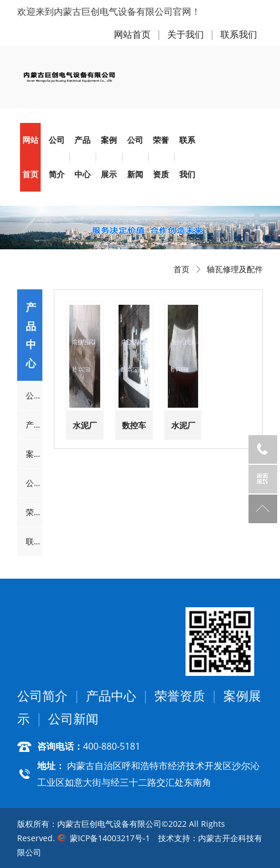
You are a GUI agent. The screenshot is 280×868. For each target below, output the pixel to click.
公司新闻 (135, 157)
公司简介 (57, 157)
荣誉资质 (161, 157)
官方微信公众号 (263, 479)
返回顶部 (263, 509)
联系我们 (239, 34)
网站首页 (132, 34)
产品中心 (82, 157)
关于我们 (186, 34)
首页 (182, 269)
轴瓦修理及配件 (235, 269)
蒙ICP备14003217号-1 (110, 838)
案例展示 (109, 157)
